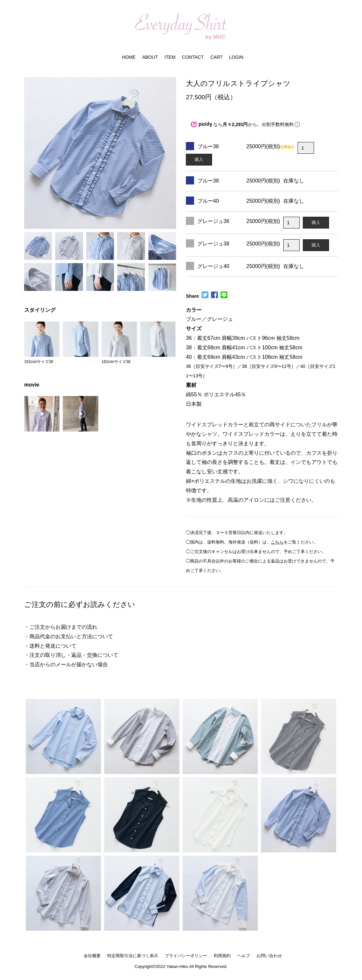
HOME (129, 57)
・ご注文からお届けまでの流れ (61, 627)
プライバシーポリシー (186, 956)
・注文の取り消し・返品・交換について (71, 655)
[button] (29, 149)
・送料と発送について (50, 646)
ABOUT (150, 57)
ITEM (170, 57)
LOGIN (236, 57)
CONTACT (193, 57)
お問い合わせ (269, 956)
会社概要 (92, 956)
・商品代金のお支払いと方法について (69, 636)
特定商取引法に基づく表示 (133, 956)
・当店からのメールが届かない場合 (66, 664)
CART (216, 57)
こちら (277, 542)
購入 (199, 159)
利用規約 (222, 956)
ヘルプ (244, 956)
